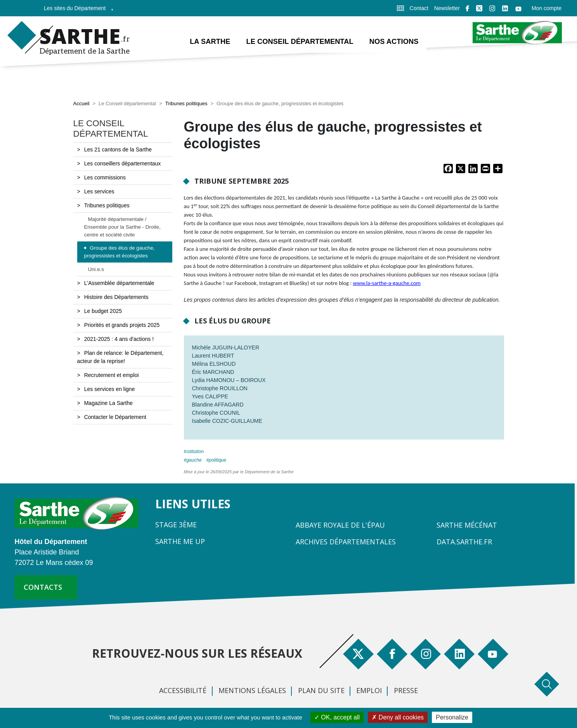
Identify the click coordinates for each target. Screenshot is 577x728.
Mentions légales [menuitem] (252, 690)
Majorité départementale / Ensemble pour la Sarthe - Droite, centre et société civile (122, 227)
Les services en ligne (110, 389)
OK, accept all (337, 717)
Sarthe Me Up (180, 541)
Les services (99, 191)
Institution (194, 452)
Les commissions (105, 177)
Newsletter (447, 8)
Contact (419, 8)
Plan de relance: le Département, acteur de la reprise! (120, 357)
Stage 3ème (176, 525)
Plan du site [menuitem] (321, 690)
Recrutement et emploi (112, 375)
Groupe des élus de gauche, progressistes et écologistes (120, 252)
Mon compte (547, 8)
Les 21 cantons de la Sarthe (118, 149)
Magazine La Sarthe (108, 403)
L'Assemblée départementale (119, 283)
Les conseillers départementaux (123, 163)
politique (217, 460)
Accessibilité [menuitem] (183, 690)
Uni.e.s (96, 269)
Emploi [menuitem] (369, 690)
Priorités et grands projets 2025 (122, 325)
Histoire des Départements (116, 297)
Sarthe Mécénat (467, 525)
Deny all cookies (398, 717)
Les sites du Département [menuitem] (76, 11)
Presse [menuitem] (406, 690)
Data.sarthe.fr (464, 542)
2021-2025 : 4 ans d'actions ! (119, 339)
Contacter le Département (115, 417)
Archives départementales (346, 542)
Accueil (81, 104)
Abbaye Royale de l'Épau (340, 525)
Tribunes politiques (186, 104)
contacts (43, 587)
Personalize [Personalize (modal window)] (452, 717)
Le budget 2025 (103, 311)
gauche (194, 460)
